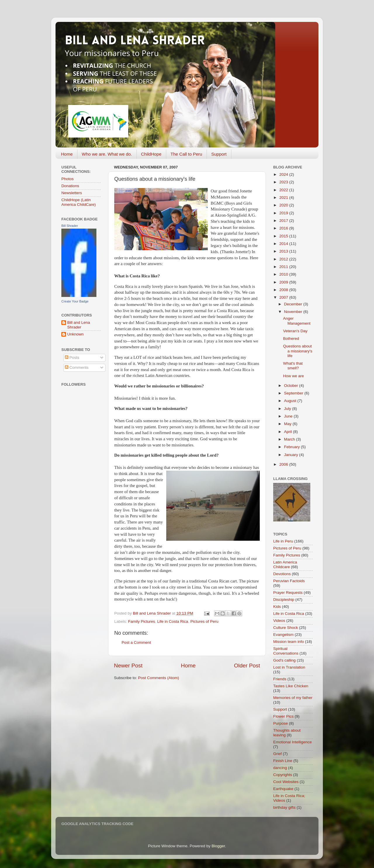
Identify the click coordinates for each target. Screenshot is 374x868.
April (289, 432)
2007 (284, 297)
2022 (284, 190)
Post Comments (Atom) (159, 678)
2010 (284, 274)
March (290, 439)
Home (67, 154)
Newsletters (72, 193)
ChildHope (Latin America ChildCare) (79, 202)
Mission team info (289, 642)
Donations (70, 186)
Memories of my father (293, 698)
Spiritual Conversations (286, 651)
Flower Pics (283, 716)
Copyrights (283, 775)
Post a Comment (136, 642)
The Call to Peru (186, 154)
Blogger (218, 846)
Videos (279, 621)
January (292, 455)
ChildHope (151, 154)
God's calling (284, 660)
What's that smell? (293, 366)
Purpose (280, 723)
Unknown (75, 334)
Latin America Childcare (285, 565)
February (292, 447)
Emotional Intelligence (292, 742)
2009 (284, 282)
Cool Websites (286, 782)
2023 (284, 182)
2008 (284, 290)
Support (219, 154)
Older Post (247, 666)
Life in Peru (283, 541)
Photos (67, 179)
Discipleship (284, 600)
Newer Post (128, 666)
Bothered (291, 339)
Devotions (282, 574)
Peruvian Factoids (289, 581)
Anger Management (297, 321)
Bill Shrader (70, 226)
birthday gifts (284, 807)
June (289, 416)
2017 (284, 221)
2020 (284, 205)
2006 (284, 464)
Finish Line (283, 761)
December (294, 304)
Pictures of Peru (204, 621)
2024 (284, 174)
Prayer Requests (288, 593)
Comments (77, 367)
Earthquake (283, 789)
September (294, 393)
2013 (284, 251)
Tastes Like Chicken (291, 686)
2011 (284, 267)
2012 (284, 259)
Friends (280, 679)
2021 (284, 198)
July (288, 409)
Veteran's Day (295, 331)
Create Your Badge (75, 301)
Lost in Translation (289, 667)
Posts (72, 358)
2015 (284, 236)
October (292, 386)
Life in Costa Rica (173, 621)
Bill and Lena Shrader (79, 325)
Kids (277, 607)
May (288, 424)
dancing (280, 768)
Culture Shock (286, 628)
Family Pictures (141, 621)
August (291, 401)
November (294, 312)
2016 (284, 228)
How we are (294, 376)
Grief (277, 754)
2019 (284, 213)
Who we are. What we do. (107, 154)
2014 (284, 244)
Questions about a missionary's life (298, 351)
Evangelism (283, 635)
